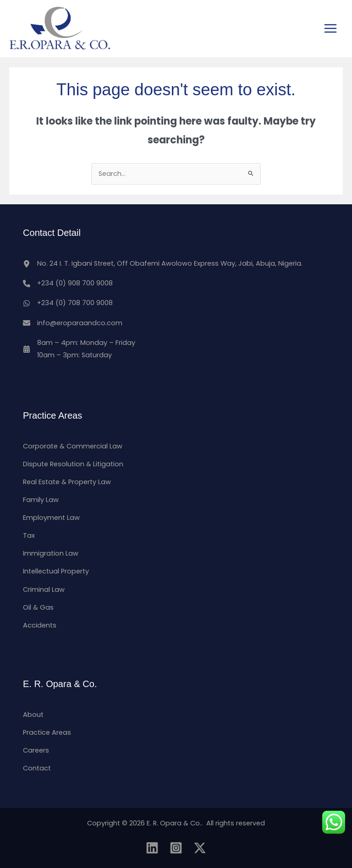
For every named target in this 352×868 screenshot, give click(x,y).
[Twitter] (200, 848)
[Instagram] (176, 848)
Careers (36, 750)
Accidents (40, 625)
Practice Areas (47, 732)
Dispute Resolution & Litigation (73, 464)
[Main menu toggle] (330, 28)
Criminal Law (44, 590)
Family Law (41, 500)
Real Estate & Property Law (67, 482)
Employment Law (51, 518)
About (33, 715)
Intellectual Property (56, 571)
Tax (29, 535)
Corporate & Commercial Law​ (73, 446)
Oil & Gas (38, 607)
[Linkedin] (152, 848)
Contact (37, 768)
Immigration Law (51, 553)
